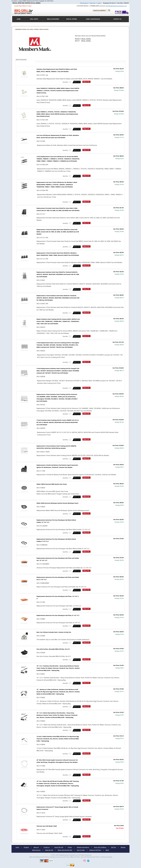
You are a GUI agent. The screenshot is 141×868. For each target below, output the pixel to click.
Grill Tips (113, 847)
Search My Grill (59, 847)
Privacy (70, 847)
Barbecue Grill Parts (95, 850)
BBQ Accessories (53, 19)
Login (99, 3)
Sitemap (123, 847)
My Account (84, 3)
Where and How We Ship (65, 850)
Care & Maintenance (93, 19)
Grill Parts (34, 19)
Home (17, 847)
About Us (36, 847)
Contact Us (117, 19)
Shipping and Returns (83, 847)
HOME (19, 19)
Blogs (107, 850)
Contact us (47, 847)
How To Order (81, 850)
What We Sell (49, 850)
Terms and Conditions (100, 847)
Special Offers (72, 19)
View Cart (93, 3)
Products (26, 847)
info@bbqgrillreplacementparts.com (116, 6)
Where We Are (36, 850)
